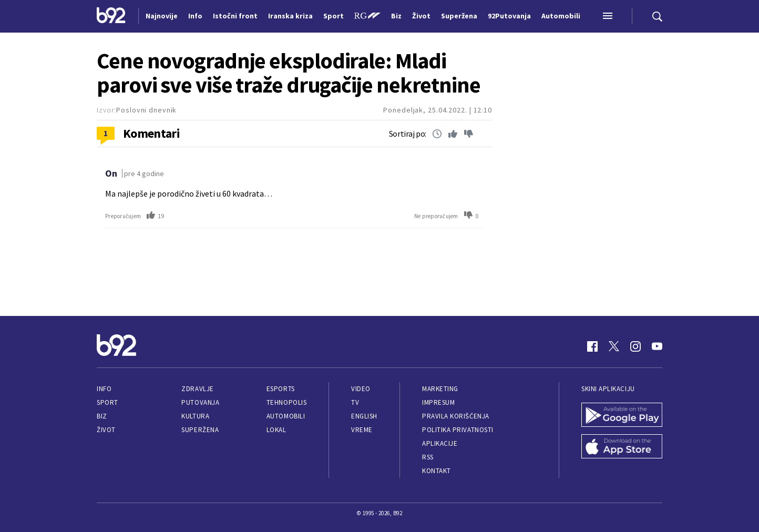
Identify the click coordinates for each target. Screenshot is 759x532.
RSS (428, 457)
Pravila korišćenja (456, 416)
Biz (102, 416)
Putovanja (200, 402)
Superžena (200, 430)
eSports (281, 389)
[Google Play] (622, 416)
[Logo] (111, 16)
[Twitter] (614, 346)
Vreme (362, 430)
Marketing (440, 389)
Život (106, 430)
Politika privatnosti (458, 430)
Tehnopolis (286, 402)
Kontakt (437, 471)
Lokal (276, 430)
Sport (107, 402)
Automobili (286, 416)
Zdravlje (197, 389)
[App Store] (622, 447)
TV (355, 402)
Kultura (195, 416)
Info (104, 389)
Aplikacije (440, 443)
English (364, 416)
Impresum (438, 402)
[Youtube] (657, 346)
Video (361, 389)
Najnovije (162, 16)
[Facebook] (592, 346)
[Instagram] (635, 346)
